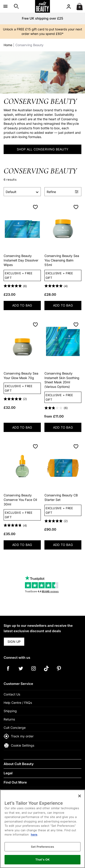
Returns (9, 719)
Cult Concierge (15, 728)
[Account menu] (69, 6)
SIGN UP (14, 642)
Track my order (19, 736)
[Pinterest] (59, 672)
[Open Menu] (5, 6)
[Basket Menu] (80, 6)
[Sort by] (22, 192)
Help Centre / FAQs (18, 703)
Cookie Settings (19, 745)
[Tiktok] (46, 672)
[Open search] (16, 6)
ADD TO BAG (26, 306)
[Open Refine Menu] (63, 192)
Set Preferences (42, 847)
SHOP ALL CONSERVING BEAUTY (42, 149)
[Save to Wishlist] (35, 207)
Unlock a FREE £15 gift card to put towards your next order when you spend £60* (42, 31)
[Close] (80, 796)
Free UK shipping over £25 (42, 18)
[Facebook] (8, 672)
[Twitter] (21, 672)
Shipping (10, 711)
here (34, 834)
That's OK (42, 859)
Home (8, 45)
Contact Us (12, 694)
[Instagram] (34, 672)
